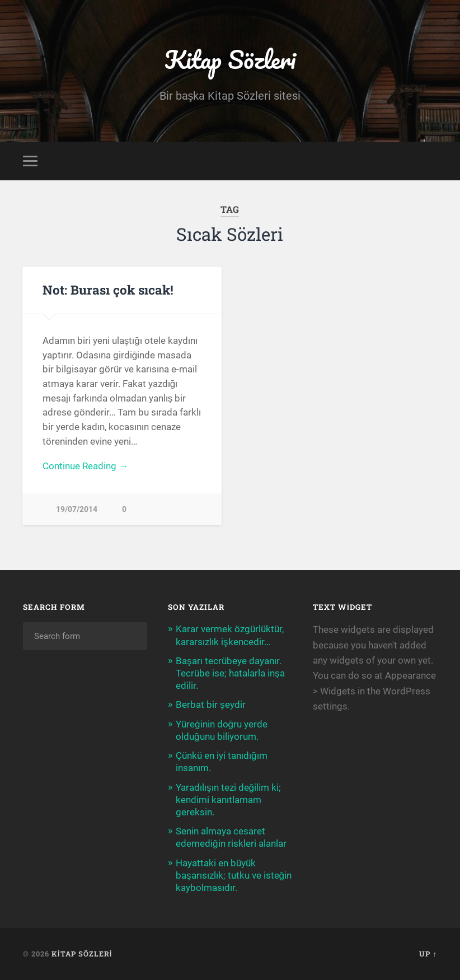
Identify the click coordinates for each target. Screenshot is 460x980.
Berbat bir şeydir (211, 704)
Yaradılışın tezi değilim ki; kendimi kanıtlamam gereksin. (228, 800)
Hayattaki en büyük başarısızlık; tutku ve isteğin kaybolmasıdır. (234, 875)
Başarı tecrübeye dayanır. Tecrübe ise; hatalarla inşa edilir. (230, 673)
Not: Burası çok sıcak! (108, 290)
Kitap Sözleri (230, 59)
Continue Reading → (85, 466)
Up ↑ (428, 954)
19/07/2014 (77, 509)
